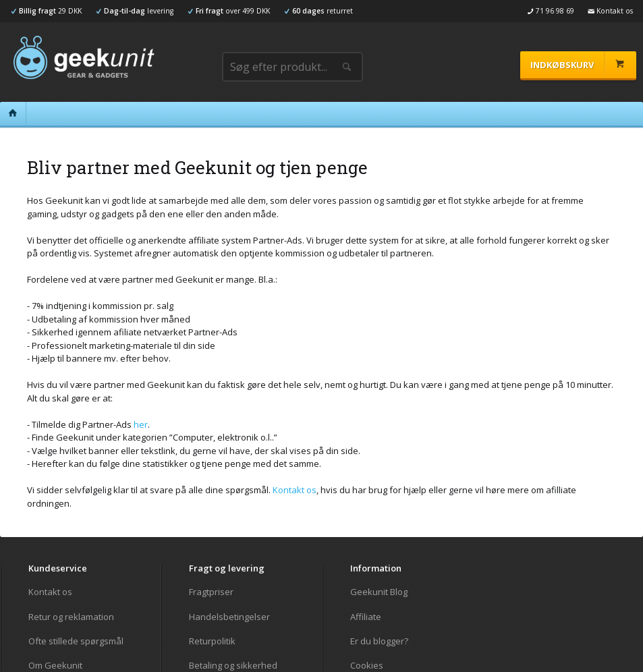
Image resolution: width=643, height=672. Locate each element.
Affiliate (366, 617)
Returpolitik (212, 641)
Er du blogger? (379, 641)
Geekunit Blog (379, 592)
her (141, 424)
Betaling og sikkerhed (233, 665)
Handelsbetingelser (229, 617)
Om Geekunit (55, 665)
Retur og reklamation (71, 617)
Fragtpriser (211, 592)
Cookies (367, 665)
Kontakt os (295, 490)
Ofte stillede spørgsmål (76, 641)
